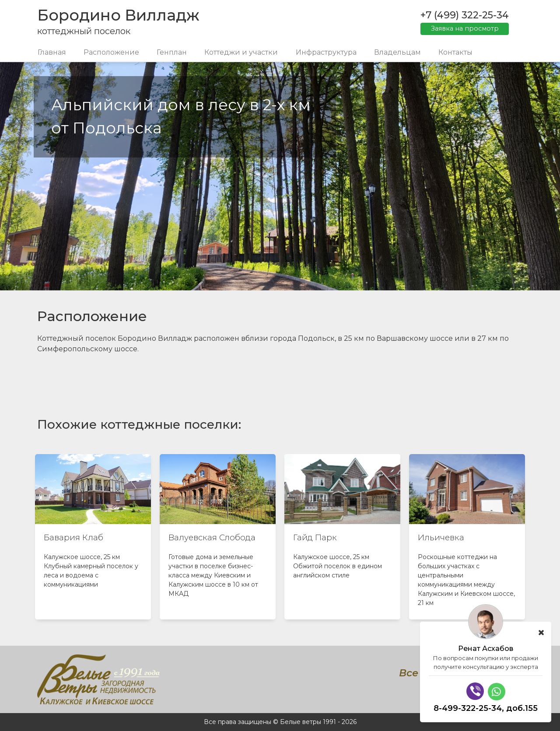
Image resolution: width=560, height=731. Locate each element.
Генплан (172, 52)
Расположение (111, 52)
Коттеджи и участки (241, 52)
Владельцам (397, 52)
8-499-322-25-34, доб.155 (486, 708)
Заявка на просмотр (465, 28)
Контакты (455, 52)
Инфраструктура (326, 52)
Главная (52, 52)
